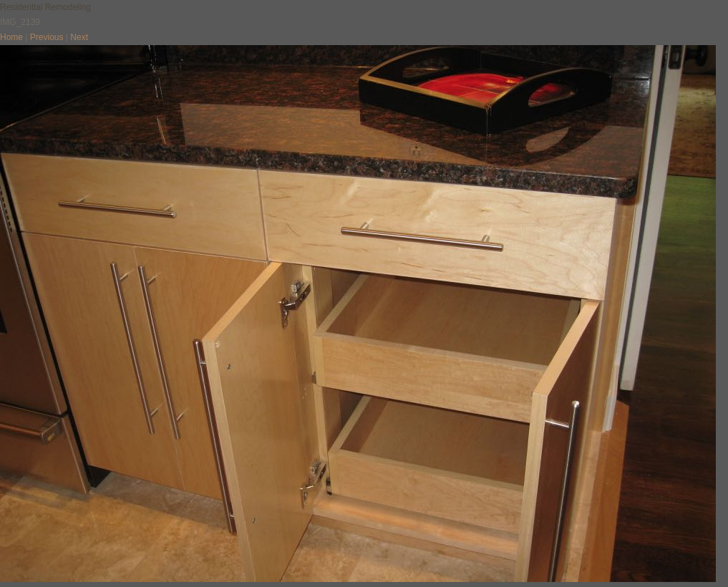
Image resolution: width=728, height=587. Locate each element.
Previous (47, 37)
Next (79, 37)
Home (11, 37)
